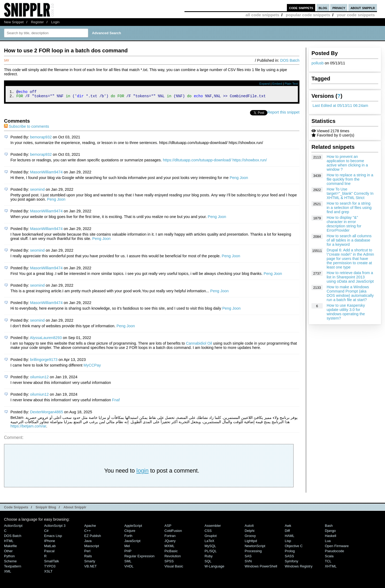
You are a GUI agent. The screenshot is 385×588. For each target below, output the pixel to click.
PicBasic (171, 553)
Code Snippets (16, 509)
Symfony (291, 563)
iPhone (50, 542)
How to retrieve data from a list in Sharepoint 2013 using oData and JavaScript (350, 277)
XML (8, 573)
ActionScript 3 (55, 527)
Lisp (288, 542)
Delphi (250, 532)
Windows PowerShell (261, 568)
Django (330, 532)
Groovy (250, 537)
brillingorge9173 (44, 361)
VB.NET (91, 568)
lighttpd (251, 542)
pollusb (318, 63)
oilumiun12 (40, 379)
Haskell (330, 537)
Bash (329, 527)
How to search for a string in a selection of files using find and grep (349, 208)
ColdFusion (173, 532)
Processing (253, 553)
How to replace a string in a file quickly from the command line (350, 179)
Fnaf (116, 402)
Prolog (290, 553)
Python (9, 558)
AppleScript (133, 527)
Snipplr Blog (46, 509)
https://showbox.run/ (250, 162)
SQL (208, 563)
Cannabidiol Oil (199, 345)
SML (128, 563)
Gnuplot (211, 537)
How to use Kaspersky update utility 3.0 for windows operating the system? (346, 312)
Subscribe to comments (26, 128)
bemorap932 (41, 139)
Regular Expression (139, 558)
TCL (328, 563)
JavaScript (132, 542)
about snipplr (363, 8)
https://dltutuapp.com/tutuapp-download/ (197, 162)
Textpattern (13, 568)
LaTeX (209, 542)
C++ (87, 532)
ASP (168, 527)
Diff (287, 532)
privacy (339, 8)
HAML (290, 537)
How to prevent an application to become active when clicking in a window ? (347, 163)
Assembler (213, 527)
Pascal (49, 553)
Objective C (294, 548)
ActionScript (13, 527)
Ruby (209, 558)
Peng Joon (239, 179)
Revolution (173, 558)
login (143, 472)
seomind (37, 191)
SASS (289, 558)
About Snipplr (75, 509)
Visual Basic (174, 568)
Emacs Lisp (53, 537)
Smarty (90, 563)
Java (88, 542)
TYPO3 (50, 568)
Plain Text (291, 84)
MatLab (50, 548)
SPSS (169, 563)
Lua (328, 542)
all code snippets (262, 15)
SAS (248, 558)
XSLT (48, 573)
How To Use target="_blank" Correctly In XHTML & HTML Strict (350, 193)
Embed (277, 84)
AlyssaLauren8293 (46, 339)
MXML (169, 548)
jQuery (170, 542)
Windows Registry (299, 568)
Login (55, 22)
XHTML (331, 568)
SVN (248, 563)
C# (46, 532)
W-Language (214, 568)
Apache (90, 527)
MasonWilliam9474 (47, 174)
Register (37, 22)
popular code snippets (308, 15)
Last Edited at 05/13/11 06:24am (340, 106)
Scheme (10, 563)
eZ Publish (93, 537)
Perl (87, 553)
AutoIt (249, 527)
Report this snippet (283, 114)
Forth (128, 537)
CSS (208, 532)
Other (8, 553)
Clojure (130, 532)
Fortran (170, 537)
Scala (329, 558)
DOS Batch (290, 60)
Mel (127, 548)
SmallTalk (51, 563)
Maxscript (92, 548)
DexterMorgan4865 (47, 414)
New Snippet (14, 22)
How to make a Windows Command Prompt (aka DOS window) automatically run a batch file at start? (350, 293)
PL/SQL (211, 553)
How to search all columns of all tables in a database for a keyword (349, 240)
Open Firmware (337, 548)
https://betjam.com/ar (28, 428)
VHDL (129, 568)
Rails (88, 558)
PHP (128, 553)
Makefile (10, 548)
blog (323, 8)
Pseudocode (334, 553)
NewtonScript (255, 548)
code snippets (301, 8)
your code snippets (356, 15)
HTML (9, 542)
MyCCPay (92, 367)
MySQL (210, 548)
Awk (288, 527)
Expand (265, 84)
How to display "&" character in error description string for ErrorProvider (344, 224)
